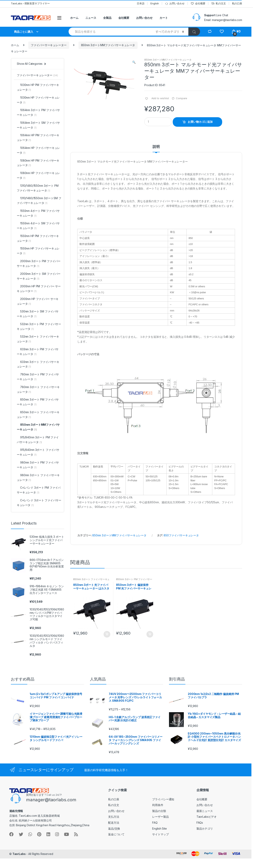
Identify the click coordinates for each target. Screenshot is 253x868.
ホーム (74, 18)
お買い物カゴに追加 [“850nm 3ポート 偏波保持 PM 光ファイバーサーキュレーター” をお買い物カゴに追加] (150, 634)
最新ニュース (205, 811)
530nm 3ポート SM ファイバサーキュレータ (38, 314)
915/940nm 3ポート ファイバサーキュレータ (38, 452)
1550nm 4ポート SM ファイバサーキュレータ (38, 226)
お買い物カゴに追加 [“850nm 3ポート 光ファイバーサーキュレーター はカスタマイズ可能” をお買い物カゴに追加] (107, 634)
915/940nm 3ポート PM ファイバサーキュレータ (38, 440)
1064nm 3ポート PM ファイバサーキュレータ (38, 112)
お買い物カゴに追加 (200, 122)
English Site (159, 829)
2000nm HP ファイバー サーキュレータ (38, 301)
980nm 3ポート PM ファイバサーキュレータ (38, 465)
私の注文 (219, 3)
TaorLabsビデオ (207, 817)
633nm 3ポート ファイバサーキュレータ (38, 364)
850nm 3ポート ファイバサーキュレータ (91, 581)
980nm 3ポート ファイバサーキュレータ (38, 477)
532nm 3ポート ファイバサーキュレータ (38, 339)
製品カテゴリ (205, 829)
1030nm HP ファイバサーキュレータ (38, 100)
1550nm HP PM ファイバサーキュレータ (38, 238)
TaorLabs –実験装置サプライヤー (30, 3)
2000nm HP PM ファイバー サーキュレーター (39, 289)
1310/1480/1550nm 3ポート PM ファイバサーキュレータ (38, 188)
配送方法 (114, 823)
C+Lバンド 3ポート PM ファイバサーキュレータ (39, 490)
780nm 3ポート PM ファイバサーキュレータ (38, 377)
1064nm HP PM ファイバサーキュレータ (38, 138)
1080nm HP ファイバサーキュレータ (38, 175)
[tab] (156, 148)
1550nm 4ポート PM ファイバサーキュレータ (38, 213)
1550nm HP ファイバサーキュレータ (38, 251)
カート (164, 18)
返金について (116, 834)
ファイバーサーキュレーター (49, 45)
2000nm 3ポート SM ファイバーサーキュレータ (39, 276)
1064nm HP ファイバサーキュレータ (38, 150)
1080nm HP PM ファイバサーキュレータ (38, 163)
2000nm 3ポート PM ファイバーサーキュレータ (39, 263)
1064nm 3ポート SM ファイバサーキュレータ (38, 125)
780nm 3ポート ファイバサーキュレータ (38, 389)
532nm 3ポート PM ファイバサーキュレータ (39, 326)
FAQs (200, 823)
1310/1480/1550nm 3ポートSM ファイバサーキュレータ (39, 200)
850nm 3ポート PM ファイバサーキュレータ (134, 581)
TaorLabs (19, 854)
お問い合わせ (175, 3)
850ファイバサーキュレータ (181, 535)
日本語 (141, 3)
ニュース (91, 18)
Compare (182, 98)
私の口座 (237, 3)
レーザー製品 (160, 817)
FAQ (155, 823)
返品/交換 (114, 829)
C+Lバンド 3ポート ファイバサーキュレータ (39, 503)
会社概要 (198, 3)
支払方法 (114, 817)
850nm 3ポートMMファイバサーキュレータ (108, 45)
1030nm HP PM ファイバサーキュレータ (38, 87)
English (155, 3)
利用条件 (158, 805)
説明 (156, 147)
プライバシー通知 (163, 799)
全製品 (107, 18)
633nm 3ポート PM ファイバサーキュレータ (38, 352)
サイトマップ (160, 834)
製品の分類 (159, 811)
